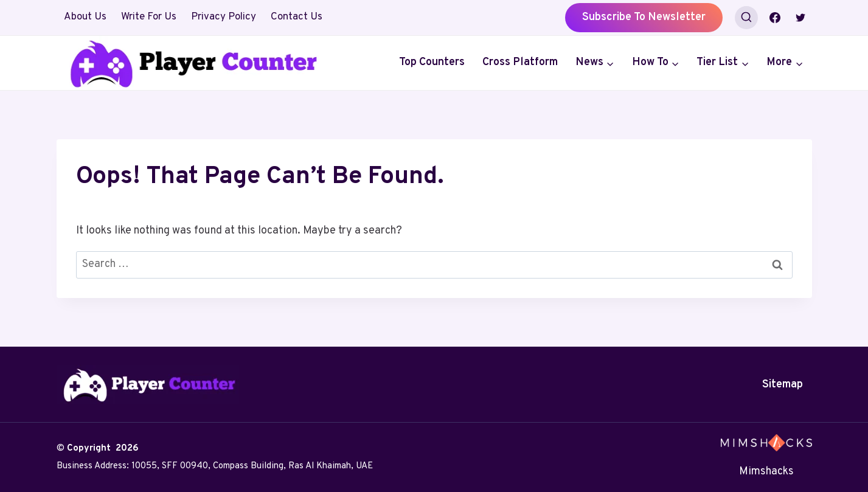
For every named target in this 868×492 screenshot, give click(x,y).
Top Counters (432, 62)
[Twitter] (800, 18)
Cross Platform (520, 62)
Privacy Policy (224, 17)
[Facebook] (775, 18)
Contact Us (297, 17)
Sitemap (783, 385)
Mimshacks (766, 472)
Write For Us (149, 17)
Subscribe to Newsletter (644, 17)
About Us (85, 17)
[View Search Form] (746, 18)
